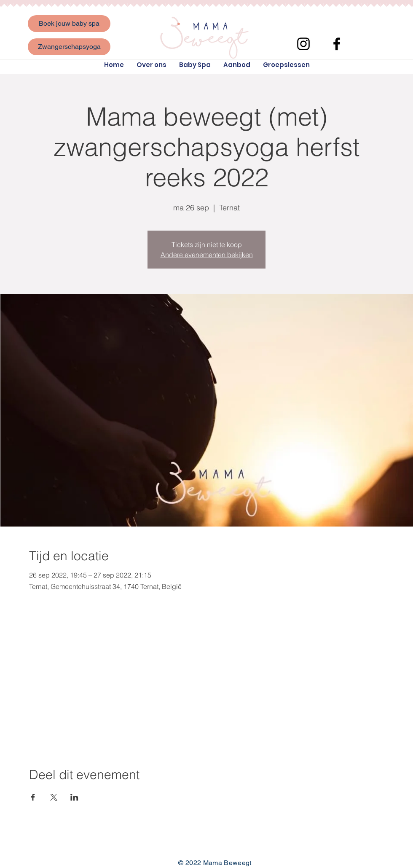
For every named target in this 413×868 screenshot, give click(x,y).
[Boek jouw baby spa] (69, 24)
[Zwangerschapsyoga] (69, 47)
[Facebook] (337, 44)
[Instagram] (303, 44)
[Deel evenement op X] (54, 797)
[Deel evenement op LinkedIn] (74, 797)
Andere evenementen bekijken (207, 255)
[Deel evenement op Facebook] (33, 797)
